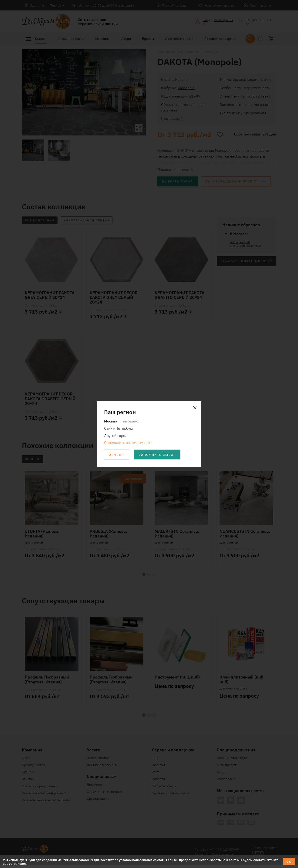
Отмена (117, 455)
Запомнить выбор (160, 455)
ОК (289, 861)
